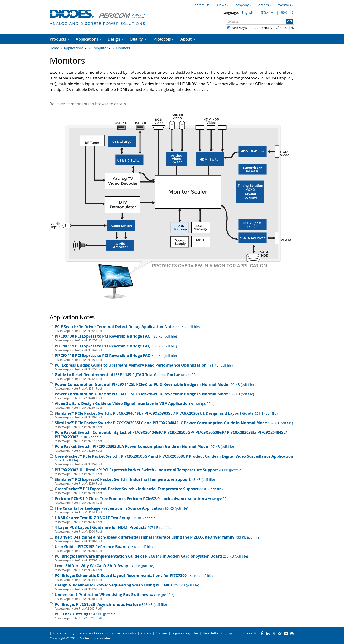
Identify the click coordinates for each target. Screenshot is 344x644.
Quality (137, 39)
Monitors (123, 48)
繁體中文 (288, 13)
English (248, 13)
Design (114, 39)
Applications (74, 48)
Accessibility (127, 633)
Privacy (146, 633)
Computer (100, 48)
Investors (284, 5)
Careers (263, 5)
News (222, 5)
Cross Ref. (287, 28)
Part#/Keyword (241, 28)
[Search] (260, 21)
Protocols (162, 39)
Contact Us (201, 5)
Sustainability (63, 633)
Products (58, 39)
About (186, 39)
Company (241, 5)
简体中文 (268, 13)
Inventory (266, 28)
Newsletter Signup (217, 633)
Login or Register (185, 633)
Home (54, 48)
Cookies (162, 633)
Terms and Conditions (96, 633)
